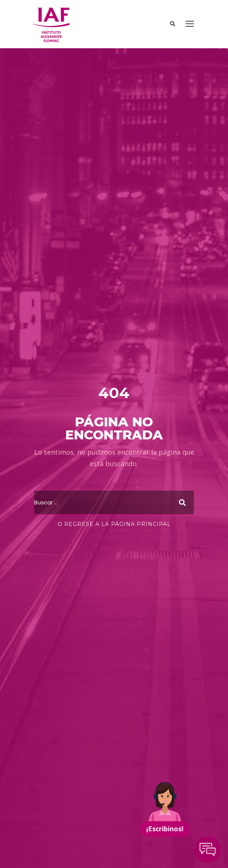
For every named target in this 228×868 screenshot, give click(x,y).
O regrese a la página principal (114, 524)
